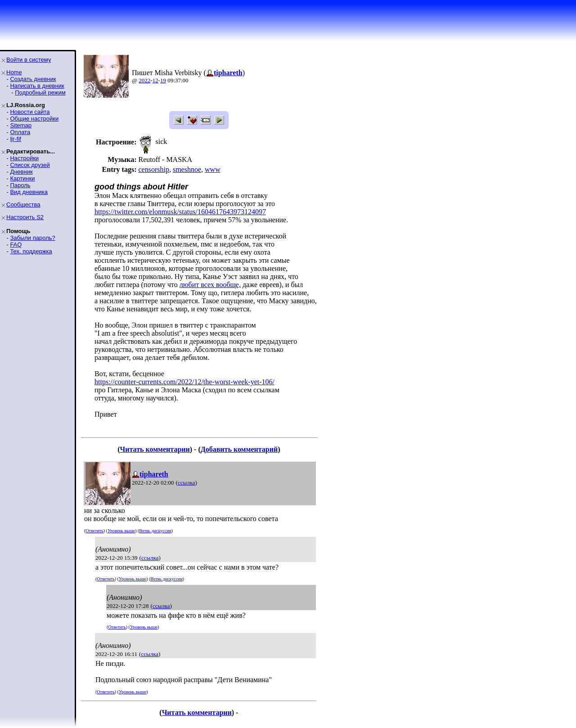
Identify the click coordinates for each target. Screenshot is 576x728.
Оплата (20, 132)
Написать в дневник (37, 86)
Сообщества (23, 204)
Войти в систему (29, 60)
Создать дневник (33, 79)
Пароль (20, 185)
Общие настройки (34, 119)
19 (163, 80)
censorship (153, 169)
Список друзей (30, 165)
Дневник (21, 172)
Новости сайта (30, 112)
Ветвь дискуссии (155, 531)
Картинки (22, 178)
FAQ (16, 245)
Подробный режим (40, 92)
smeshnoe (187, 169)
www (213, 169)
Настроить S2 (25, 217)
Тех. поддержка (31, 251)
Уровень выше (121, 531)
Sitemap (21, 125)
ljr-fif (16, 139)
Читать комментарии (155, 449)
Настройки (24, 158)
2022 (144, 80)
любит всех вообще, (210, 285)
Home (14, 72)
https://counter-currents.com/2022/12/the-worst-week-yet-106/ (184, 382)
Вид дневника (29, 192)
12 (155, 80)
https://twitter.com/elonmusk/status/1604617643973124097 (180, 212)
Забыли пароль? (32, 238)
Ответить (94, 531)
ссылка (187, 483)
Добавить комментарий (239, 449)
